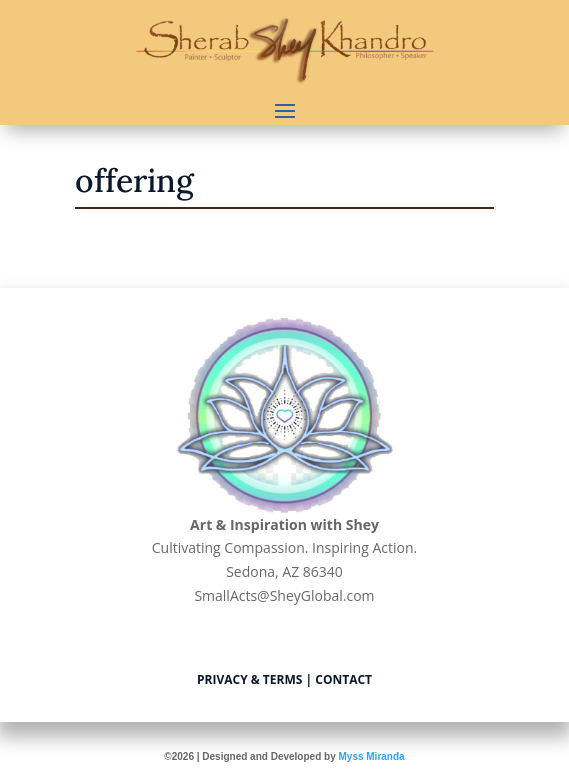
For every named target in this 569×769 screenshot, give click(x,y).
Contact (343, 679)
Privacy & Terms (249, 679)
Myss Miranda (371, 756)
